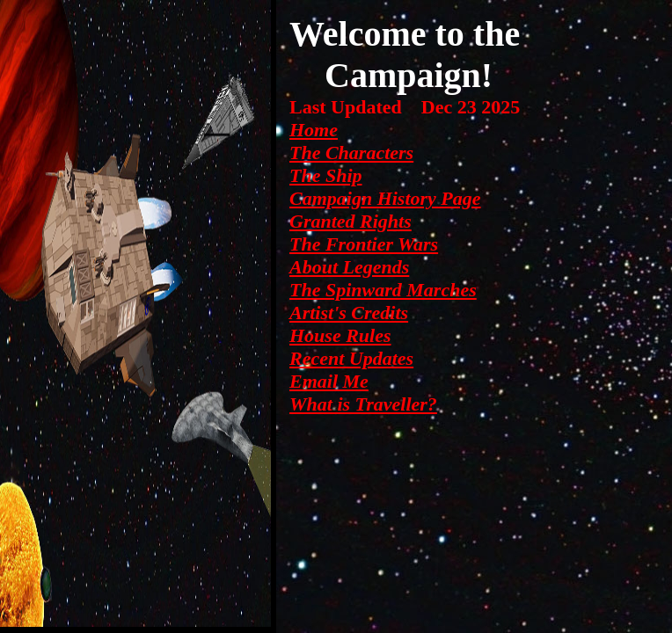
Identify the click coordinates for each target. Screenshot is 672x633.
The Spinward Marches (383, 290)
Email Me (329, 381)
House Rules (340, 335)
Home (314, 130)
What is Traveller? (363, 404)
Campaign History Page (385, 198)
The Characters (351, 153)
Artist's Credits (349, 313)
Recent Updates (351, 358)
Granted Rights (351, 221)
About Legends (349, 267)
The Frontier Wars (364, 244)
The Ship (326, 175)
